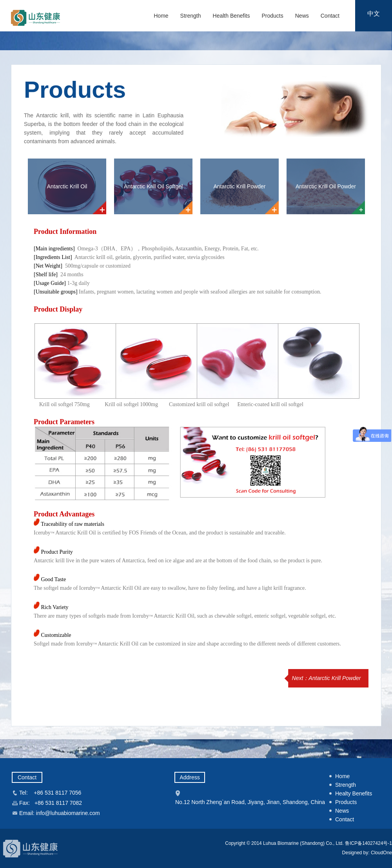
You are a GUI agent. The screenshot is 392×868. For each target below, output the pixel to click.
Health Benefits (231, 16)
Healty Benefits (354, 793)
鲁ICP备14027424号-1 (368, 843)
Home (161, 16)
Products (272, 16)
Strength (191, 16)
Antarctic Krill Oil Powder (326, 186)
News (302, 16)
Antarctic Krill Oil (67, 186)
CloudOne (381, 853)
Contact (330, 16)
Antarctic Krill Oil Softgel (153, 186)
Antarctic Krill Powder (239, 186)
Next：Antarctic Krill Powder (327, 678)
